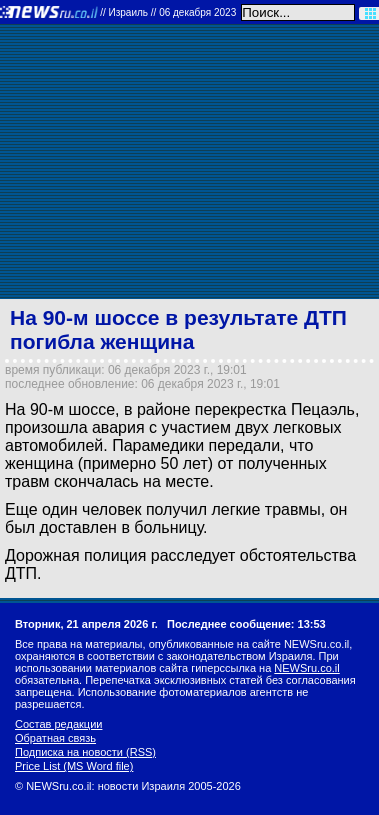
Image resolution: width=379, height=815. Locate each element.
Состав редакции (58, 724)
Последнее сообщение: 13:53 (246, 624)
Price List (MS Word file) (74, 766)
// (168, 12)
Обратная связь (55, 738)
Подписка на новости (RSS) (85, 752)
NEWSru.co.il (306, 668)
